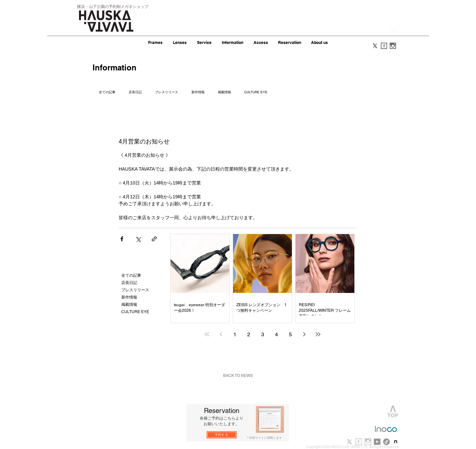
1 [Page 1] (235, 334)
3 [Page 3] (263, 334)
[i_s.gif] (393, 46)
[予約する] (222, 435)
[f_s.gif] (384, 46)
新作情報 (198, 92)
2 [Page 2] (249, 334)
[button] (394, 28)
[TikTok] (386, 442)
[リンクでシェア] (154, 239)
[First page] (207, 334)
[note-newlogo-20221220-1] (396, 442)
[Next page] (304, 334)
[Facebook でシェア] (122, 239)
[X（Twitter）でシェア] (138, 239)
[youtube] (377, 442)
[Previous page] (221, 334)
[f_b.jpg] (359, 442)
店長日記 (135, 92)
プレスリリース (167, 92)
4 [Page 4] (277, 334)
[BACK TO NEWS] (238, 376)
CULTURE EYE (256, 92)
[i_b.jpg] (368, 442)
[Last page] (318, 334)
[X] (375, 46)
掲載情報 (224, 92)
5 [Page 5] (290, 334)
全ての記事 (107, 92)
